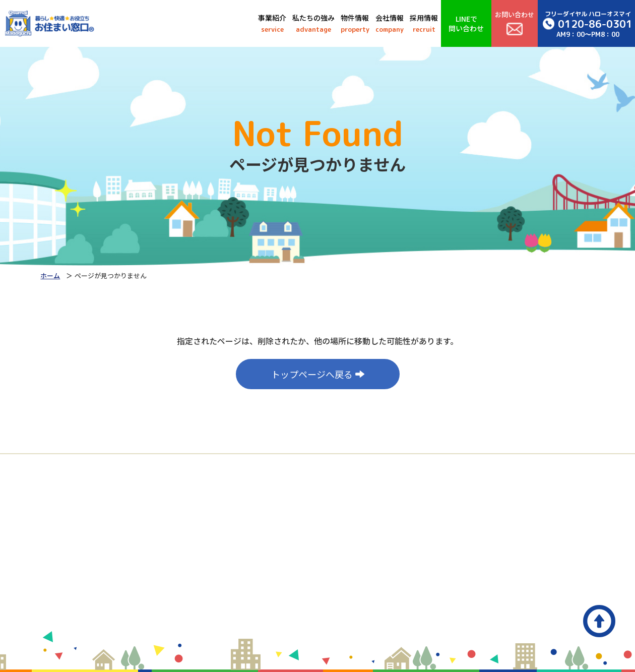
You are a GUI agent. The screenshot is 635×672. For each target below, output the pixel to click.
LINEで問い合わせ (466, 23)
